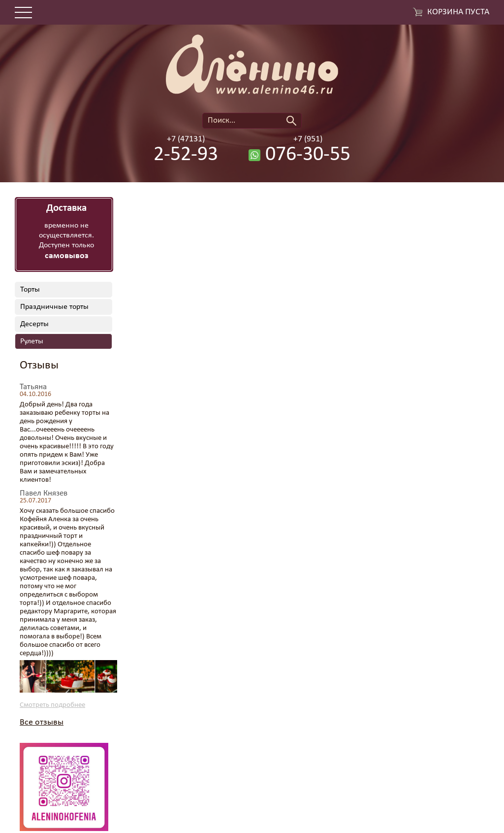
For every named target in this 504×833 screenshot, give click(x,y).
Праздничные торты (54, 307)
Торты (30, 290)
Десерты (34, 324)
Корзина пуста (458, 12)
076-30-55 (308, 155)
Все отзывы (42, 722)
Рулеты (32, 341)
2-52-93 (186, 155)
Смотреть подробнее (52, 705)
